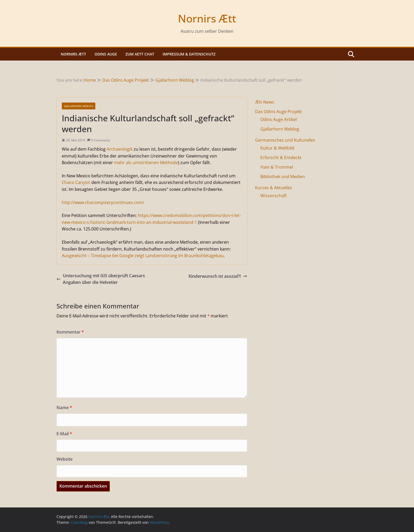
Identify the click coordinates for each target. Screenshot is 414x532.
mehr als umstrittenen (137, 163)
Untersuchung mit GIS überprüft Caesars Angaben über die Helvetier (101, 279)
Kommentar (70, 332)
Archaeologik (120, 149)
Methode (169, 163)
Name (64, 408)
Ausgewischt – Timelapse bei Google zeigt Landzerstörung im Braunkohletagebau (143, 256)
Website (65, 459)
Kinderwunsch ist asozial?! (218, 276)
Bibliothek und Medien (283, 177)
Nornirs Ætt (207, 18)
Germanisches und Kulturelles (285, 140)
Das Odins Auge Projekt (278, 112)
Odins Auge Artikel (279, 119)
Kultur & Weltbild (277, 148)
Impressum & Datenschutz (189, 54)
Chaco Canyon (76, 182)
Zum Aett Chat (140, 54)
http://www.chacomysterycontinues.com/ (103, 202)
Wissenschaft (274, 196)
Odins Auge (106, 54)
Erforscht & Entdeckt (281, 158)
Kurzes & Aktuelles (274, 188)
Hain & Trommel (277, 167)
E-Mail (64, 434)
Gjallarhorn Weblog (79, 106)
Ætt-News (265, 102)
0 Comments (99, 140)
